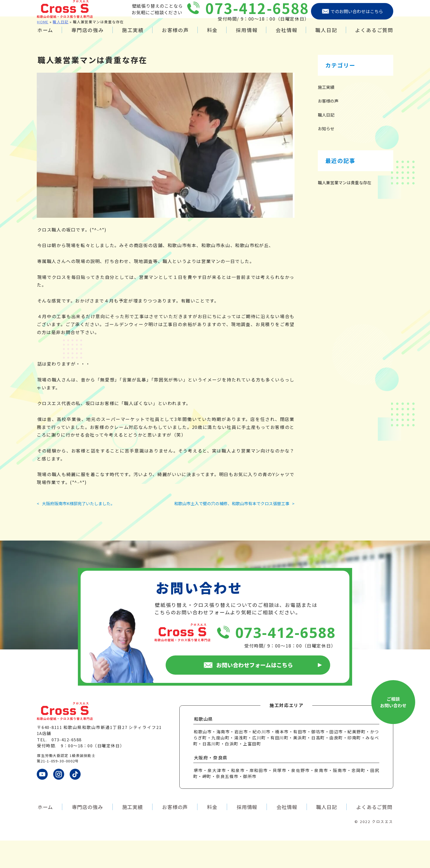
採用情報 (247, 35)
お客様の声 (175, 35)
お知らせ (326, 156)
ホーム (45, 35)
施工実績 (133, 35)
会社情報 (286, 35)
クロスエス (383, 849)
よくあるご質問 (374, 35)
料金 (213, 35)
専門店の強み (88, 35)
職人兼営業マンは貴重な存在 (345, 210)
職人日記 (326, 35)
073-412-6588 (257, 13)
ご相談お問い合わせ (393, 730)
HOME (43, 49)
